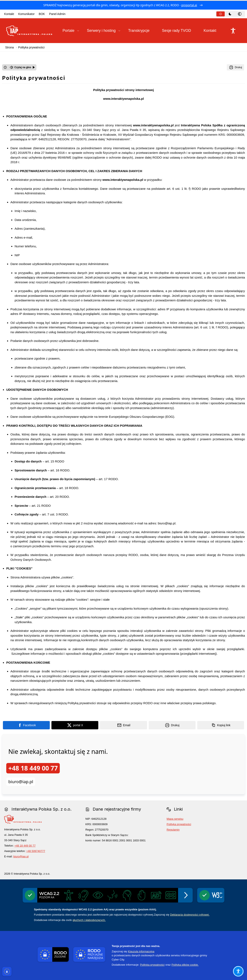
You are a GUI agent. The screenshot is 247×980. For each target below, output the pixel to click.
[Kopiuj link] (221, 725)
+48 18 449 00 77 (33, 768)
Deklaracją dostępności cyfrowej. (190, 915)
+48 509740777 (36, 851)
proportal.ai (189, 5)
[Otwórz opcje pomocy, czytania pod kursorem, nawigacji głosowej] (238, 971)
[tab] (221, 14)
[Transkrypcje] (141, 31)
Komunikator (26, 14)
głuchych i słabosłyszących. (89, 920)
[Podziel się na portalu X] (75, 725)
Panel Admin (57, 14)
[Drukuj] (235, 67)
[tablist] (230, 14)
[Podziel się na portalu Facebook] (26, 725)
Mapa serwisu (175, 819)
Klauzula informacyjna (141, 951)
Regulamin (173, 830)
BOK (42, 14)
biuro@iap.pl (21, 782)
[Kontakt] (212, 31)
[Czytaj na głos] (22, 67)
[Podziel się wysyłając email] (123, 725)
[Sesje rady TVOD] (179, 31)
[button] (71, 31)
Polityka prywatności (179, 824)
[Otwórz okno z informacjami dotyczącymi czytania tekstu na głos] (5, 67)
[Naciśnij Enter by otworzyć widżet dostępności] (233, 31)
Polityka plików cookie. (185, 965)
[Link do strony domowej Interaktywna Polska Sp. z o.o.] (29, 31)
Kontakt (9, 14)
